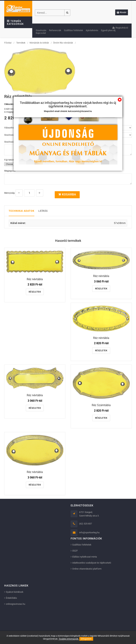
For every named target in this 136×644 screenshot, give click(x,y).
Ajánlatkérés (92, 30)
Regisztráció (120, 28)
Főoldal (8, 43)
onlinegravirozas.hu (15, 604)
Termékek (21, 43)
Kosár (122, 12)
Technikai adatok (22, 211)
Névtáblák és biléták (39, 43)
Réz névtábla (35, 279)
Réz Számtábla (101, 405)
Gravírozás (41, 30)
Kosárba (67, 194)
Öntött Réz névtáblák (63, 43)
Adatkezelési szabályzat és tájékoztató (92, 563)
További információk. (69, 639)
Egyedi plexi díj (108, 30)
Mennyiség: (10, 193)
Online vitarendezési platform (87, 569)
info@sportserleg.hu (89, 532)
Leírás (43, 211)
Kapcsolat (41, 33)
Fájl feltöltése (11, 160)
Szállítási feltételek (73, 30)
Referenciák (55, 30)
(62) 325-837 (86, 524)
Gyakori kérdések (15, 592)
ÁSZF (75, 551)
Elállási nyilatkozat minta (85, 557)
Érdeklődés (11, 598)
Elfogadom (86, 639)
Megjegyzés (10, 171)
